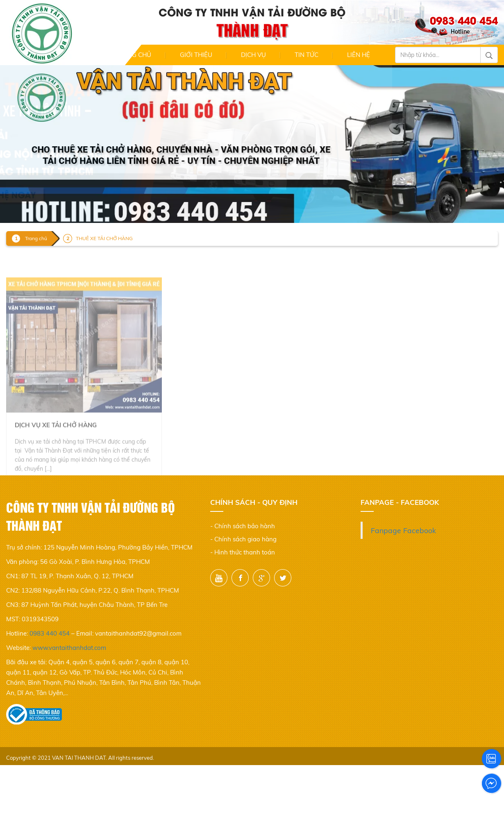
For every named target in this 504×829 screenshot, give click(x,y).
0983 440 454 (50, 633)
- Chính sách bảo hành (243, 526)
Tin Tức (306, 55)
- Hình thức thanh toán (243, 552)
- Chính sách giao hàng (243, 539)
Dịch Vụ (253, 55)
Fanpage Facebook (403, 530)
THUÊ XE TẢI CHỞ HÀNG (104, 238)
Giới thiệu (196, 55)
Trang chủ (133, 55)
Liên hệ (359, 55)
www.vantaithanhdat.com (69, 648)
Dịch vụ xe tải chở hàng (56, 438)
